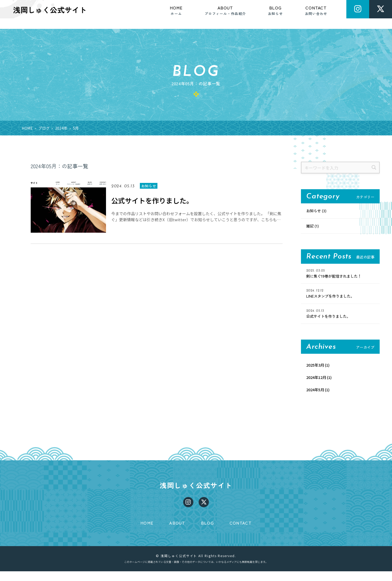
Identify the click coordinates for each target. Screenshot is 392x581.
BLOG (207, 532)
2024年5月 (316, 393)
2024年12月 (317, 381)
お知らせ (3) (318, 211)
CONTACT (241, 532)
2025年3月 (316, 368)
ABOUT (177, 532)
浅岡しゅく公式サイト (196, 491)
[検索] (374, 168)
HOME (147, 532)
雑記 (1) (313, 227)
